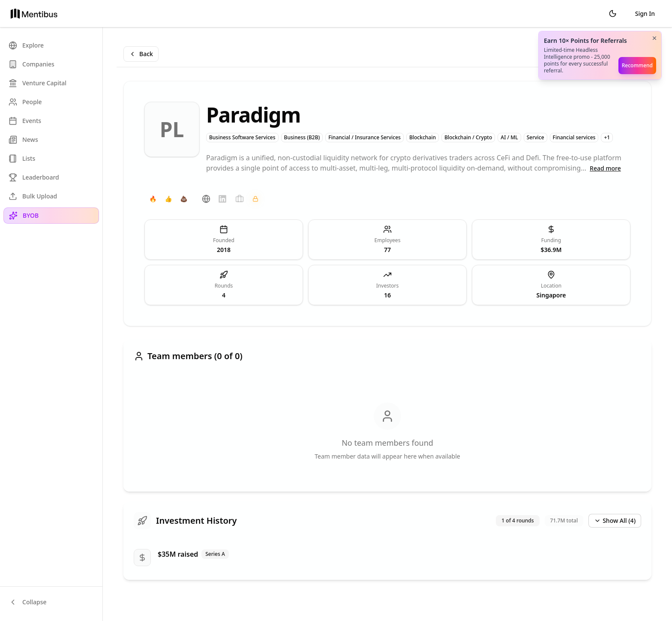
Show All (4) (615, 520)
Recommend (637, 65)
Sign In (645, 13)
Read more (605, 168)
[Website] (206, 199)
